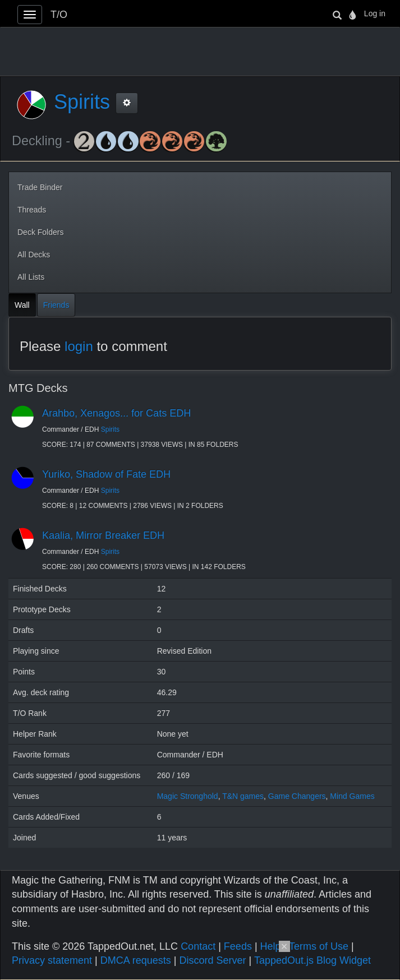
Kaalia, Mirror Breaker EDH (103, 535)
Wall (22, 305)
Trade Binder (40, 187)
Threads (32, 210)
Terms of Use (319, 946)
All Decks (34, 255)
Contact (198, 946)
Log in (375, 13)
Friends (56, 305)
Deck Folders (40, 232)
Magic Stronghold (188, 796)
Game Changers (297, 796)
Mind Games (352, 796)
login (79, 346)
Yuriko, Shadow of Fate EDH (106, 474)
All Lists (31, 277)
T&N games (243, 796)
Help (271, 946)
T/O (59, 15)
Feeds (238, 946)
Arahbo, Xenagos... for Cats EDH (116, 413)
